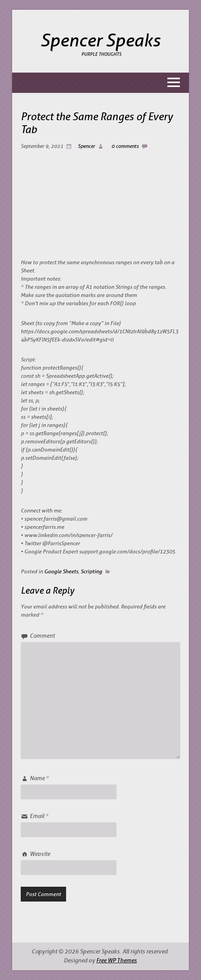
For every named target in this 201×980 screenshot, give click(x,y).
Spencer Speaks (100, 41)
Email (39, 816)
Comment (42, 636)
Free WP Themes (117, 961)
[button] (100, 83)
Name (39, 778)
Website (40, 854)
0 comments (125, 146)
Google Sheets (61, 571)
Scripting (91, 571)
